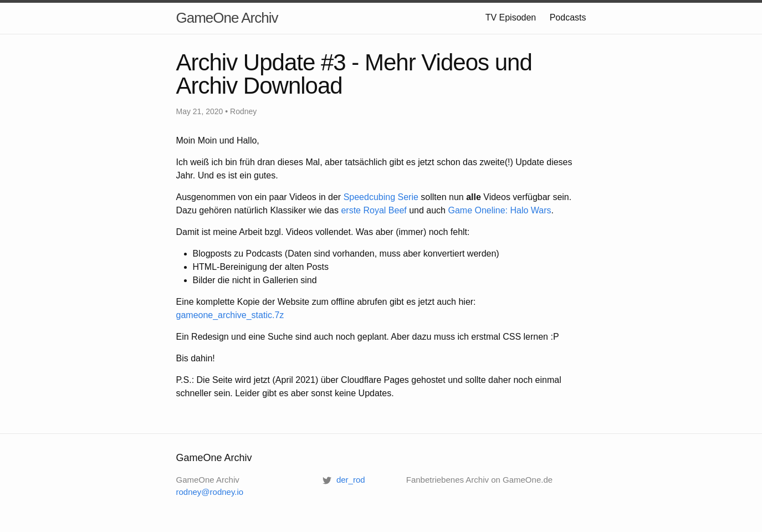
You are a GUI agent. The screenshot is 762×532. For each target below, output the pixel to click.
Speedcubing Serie (381, 197)
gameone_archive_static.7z (230, 315)
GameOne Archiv (227, 18)
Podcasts (568, 17)
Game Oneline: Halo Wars (499, 210)
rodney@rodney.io (210, 492)
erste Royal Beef (374, 210)
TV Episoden (511, 17)
